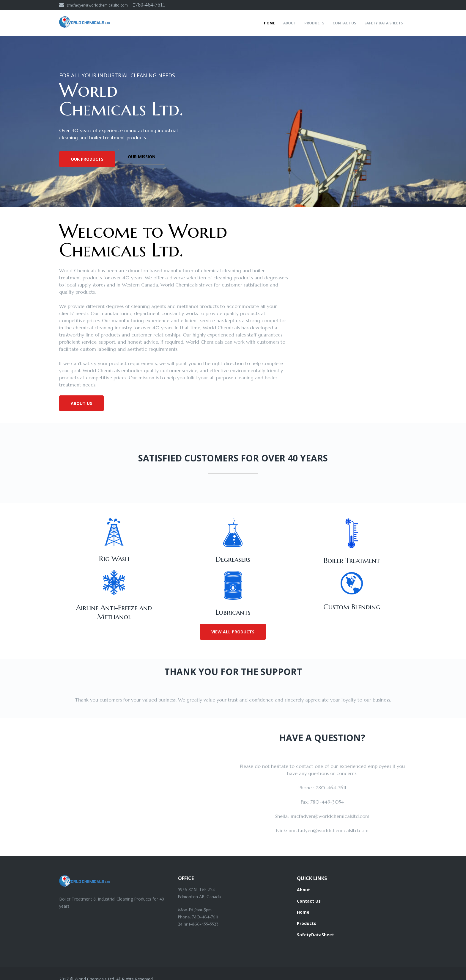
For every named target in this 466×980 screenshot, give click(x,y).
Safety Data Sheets (384, 23)
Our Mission (144, 159)
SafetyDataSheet (315, 925)
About (290, 23)
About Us (81, 403)
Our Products (87, 159)
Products (314, 23)
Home (269, 23)
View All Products (233, 627)
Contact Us (344, 23)
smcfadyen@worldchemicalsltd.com (93, 5)
